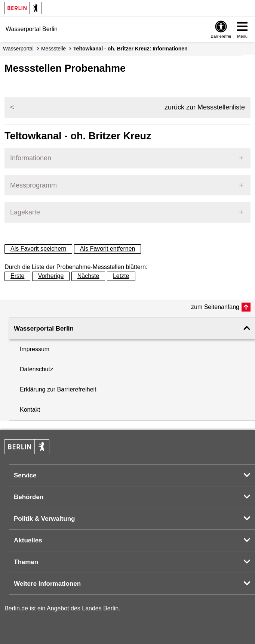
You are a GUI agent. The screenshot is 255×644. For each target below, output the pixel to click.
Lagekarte (25, 212)
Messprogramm (33, 185)
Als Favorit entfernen (108, 249)
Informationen (31, 158)
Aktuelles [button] (28, 540)
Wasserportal (18, 49)
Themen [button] (26, 562)
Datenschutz (36, 369)
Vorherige (51, 276)
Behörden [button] (29, 497)
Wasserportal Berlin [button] (44, 329)
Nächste (88, 276)
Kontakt (30, 410)
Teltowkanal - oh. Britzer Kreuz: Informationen (130, 49)
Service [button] (25, 475)
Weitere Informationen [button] (47, 584)
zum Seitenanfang (215, 307)
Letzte (121, 276)
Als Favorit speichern (38, 249)
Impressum (35, 349)
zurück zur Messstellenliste (205, 107)
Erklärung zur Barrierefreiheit (58, 389)
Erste (17, 276)
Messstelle (53, 49)
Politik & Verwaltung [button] (44, 519)
